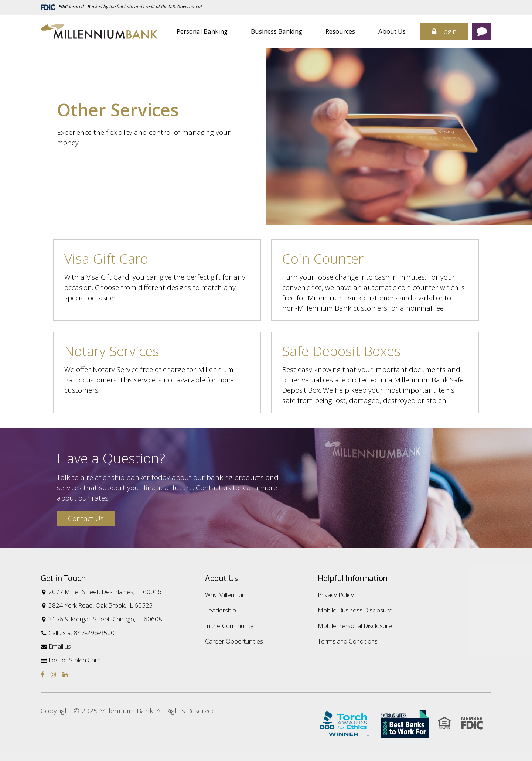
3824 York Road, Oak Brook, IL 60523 (97, 605)
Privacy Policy (336, 595)
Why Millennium (226, 595)
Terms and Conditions (348, 641)
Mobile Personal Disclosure (355, 626)
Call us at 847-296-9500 (78, 633)
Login (444, 31)
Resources (340, 31)
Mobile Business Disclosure (355, 610)
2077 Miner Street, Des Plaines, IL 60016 (101, 592)
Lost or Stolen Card (71, 660)
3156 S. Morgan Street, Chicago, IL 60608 (101, 619)
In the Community (229, 626)
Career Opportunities (234, 641)
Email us (56, 646)
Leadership (221, 610)
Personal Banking (202, 31)
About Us (392, 31)
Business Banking (277, 31)
